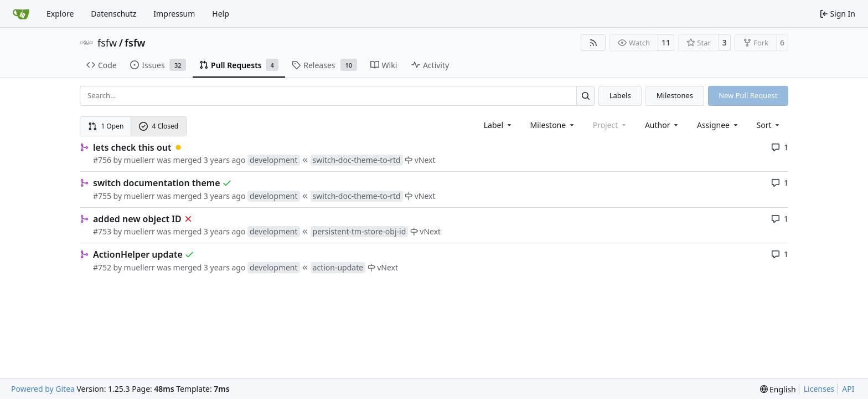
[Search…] (585, 96)
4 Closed (159, 126)
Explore (60, 14)
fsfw (107, 43)
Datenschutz (113, 14)
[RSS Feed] (593, 43)
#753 (102, 231)
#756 (102, 160)
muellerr (139, 160)
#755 (102, 196)
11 (666, 42)
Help (221, 14)
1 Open (106, 126)
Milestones (675, 95)
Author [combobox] (662, 125)
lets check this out (132, 147)
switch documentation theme (157, 183)
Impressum (174, 14)
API (848, 389)
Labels (620, 95)
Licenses (819, 389)
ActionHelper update (138, 254)
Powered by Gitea (43, 389)
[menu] (769, 125)
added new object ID (137, 219)
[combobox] (498, 125)
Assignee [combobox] (718, 125)
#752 (102, 267)
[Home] (21, 14)
